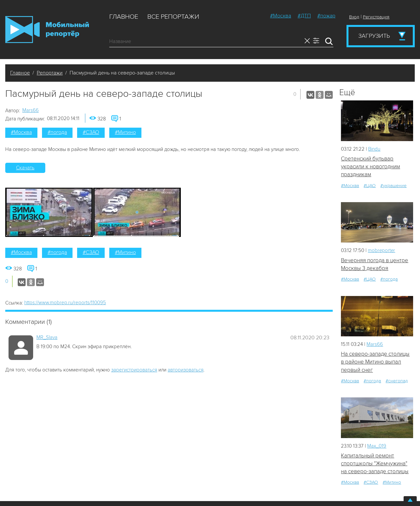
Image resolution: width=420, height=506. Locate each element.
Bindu (374, 149)
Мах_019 (377, 446)
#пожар (326, 16)
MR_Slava (47, 337)
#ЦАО (370, 186)
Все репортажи (173, 17)
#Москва (281, 16)
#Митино (125, 132)
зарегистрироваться (134, 370)
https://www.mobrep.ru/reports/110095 (65, 303)
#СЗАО (91, 132)
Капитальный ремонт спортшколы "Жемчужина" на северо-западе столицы (375, 464)
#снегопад (397, 381)
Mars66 (31, 110)
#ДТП (304, 16)
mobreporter (382, 251)
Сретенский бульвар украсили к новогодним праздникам (370, 167)
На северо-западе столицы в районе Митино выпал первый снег (375, 362)
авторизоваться (186, 370)
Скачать (25, 168)
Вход (354, 17)
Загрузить (374, 36)
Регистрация (376, 17)
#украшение (393, 186)
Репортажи (50, 73)
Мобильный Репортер (47, 30)
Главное (124, 17)
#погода (57, 132)
